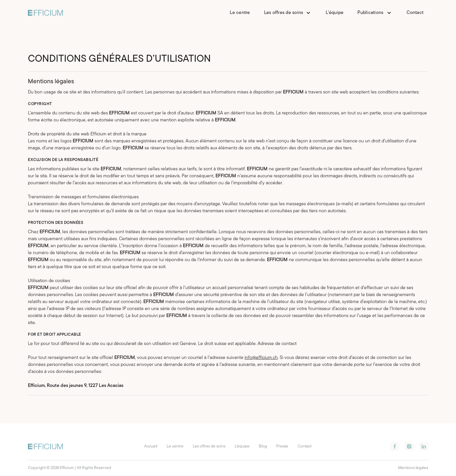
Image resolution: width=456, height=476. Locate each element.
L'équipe (335, 13)
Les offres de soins (209, 446)
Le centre (240, 13)
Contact (415, 13)
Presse (282, 446)
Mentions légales (413, 468)
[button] (288, 13)
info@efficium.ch (261, 358)
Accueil (151, 446)
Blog (263, 446)
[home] (45, 13)
